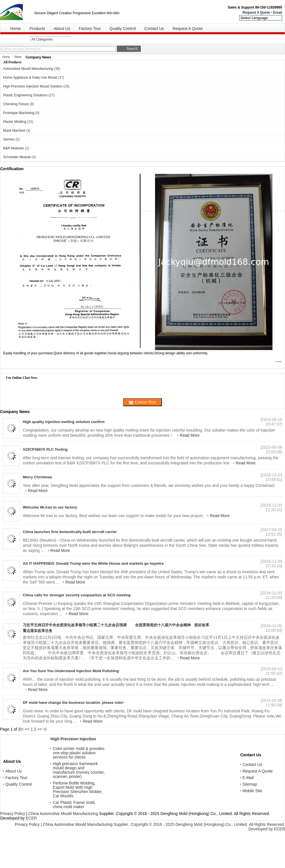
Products (37, 29)
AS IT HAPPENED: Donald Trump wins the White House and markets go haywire (93, 563)
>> (40, 729)
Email (278, 13)
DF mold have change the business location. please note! (73, 703)
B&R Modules (14, 148)
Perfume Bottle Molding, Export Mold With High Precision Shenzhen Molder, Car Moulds (78, 790)
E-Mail (248, 778)
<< (27, 729)
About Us (62, 29)
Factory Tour (90, 29)
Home (16, 29)
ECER (31, 818)
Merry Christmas (37, 477)
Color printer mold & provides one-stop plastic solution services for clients (79, 753)
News (18, 57)
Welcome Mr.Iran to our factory (50, 507)
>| (45, 729)
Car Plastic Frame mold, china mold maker (74, 805)
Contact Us (154, 29)
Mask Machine (14, 131)
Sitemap (250, 784)
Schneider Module (17, 157)
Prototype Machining (19, 113)
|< (22, 729)
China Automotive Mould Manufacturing (63, 814)
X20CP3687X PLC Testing (45, 449)
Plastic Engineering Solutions (25, 95)
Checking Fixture (16, 104)
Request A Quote (256, 13)
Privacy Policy (13, 814)
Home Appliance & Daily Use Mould (30, 78)
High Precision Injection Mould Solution (33, 86)
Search (132, 49)
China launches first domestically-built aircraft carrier (70, 532)
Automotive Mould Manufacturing (28, 69)
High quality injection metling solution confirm (64, 422)
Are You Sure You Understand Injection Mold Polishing (71, 671)
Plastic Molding (15, 122)
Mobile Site (252, 791)
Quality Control (123, 29)
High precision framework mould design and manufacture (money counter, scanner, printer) (79, 770)
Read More (190, 435)
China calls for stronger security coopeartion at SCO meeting (77, 595)
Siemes (9, 139)
